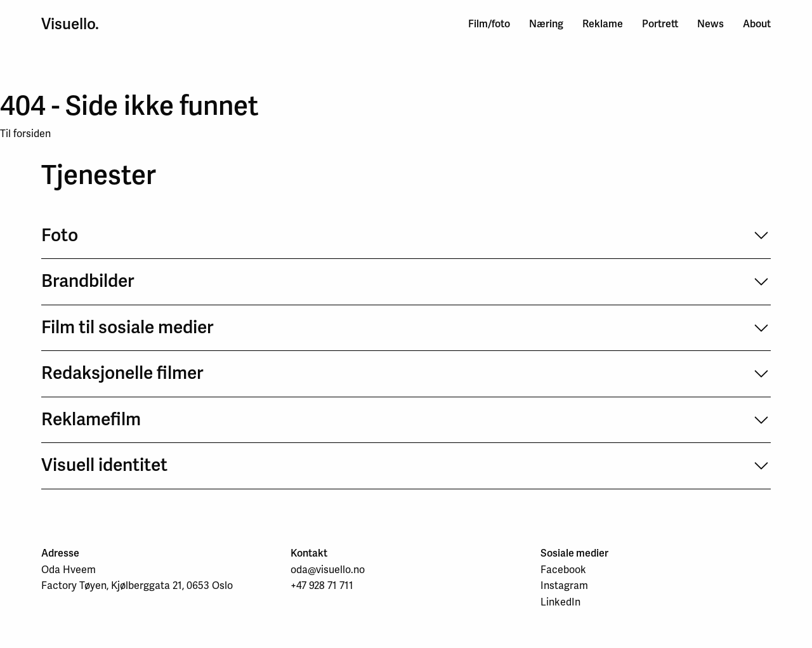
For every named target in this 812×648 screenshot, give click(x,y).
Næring (546, 24)
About (757, 24)
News (710, 24)
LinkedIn (560, 602)
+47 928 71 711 (322, 585)
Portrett (660, 24)
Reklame (603, 24)
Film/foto (489, 24)
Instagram (564, 585)
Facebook (563, 570)
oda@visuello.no (328, 570)
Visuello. (70, 24)
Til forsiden (25, 134)
